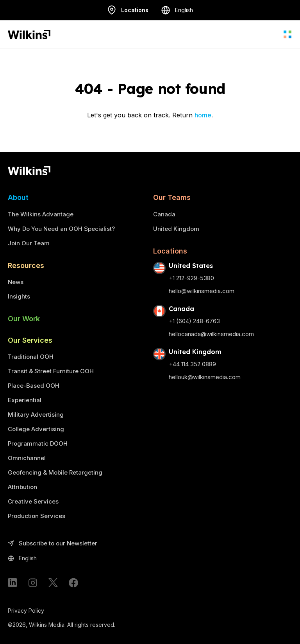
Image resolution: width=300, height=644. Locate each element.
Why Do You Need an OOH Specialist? (61, 229)
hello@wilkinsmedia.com (202, 291)
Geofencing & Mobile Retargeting (55, 472)
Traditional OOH (31, 357)
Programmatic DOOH (38, 443)
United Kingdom (176, 229)
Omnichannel (27, 458)
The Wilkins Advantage (41, 214)
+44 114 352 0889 (192, 364)
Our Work (24, 319)
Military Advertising (36, 415)
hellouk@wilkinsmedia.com (205, 377)
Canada (164, 214)
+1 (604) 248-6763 (194, 321)
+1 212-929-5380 (191, 278)
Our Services (30, 340)
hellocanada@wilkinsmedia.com (211, 334)
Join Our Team (29, 243)
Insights (19, 296)
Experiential (25, 400)
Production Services (37, 516)
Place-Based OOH (34, 386)
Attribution (22, 487)
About (18, 197)
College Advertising (36, 429)
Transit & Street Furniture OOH (51, 371)
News (16, 282)
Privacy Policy (26, 611)
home (203, 115)
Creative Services (33, 501)
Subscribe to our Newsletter (53, 544)
